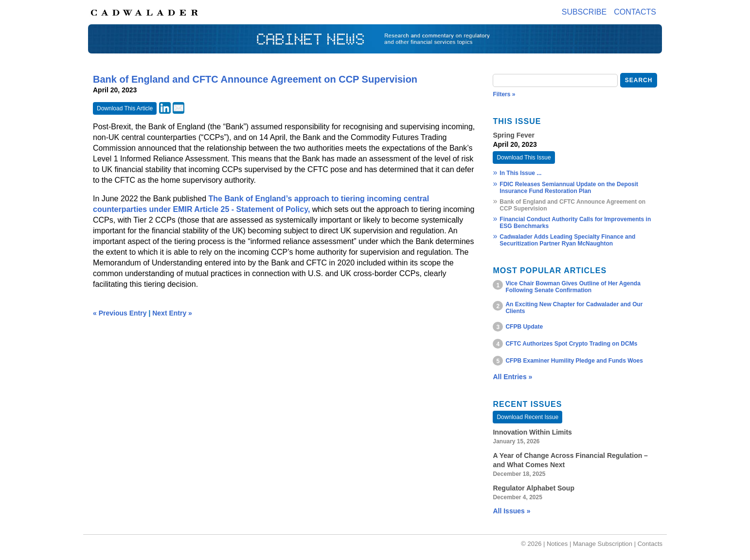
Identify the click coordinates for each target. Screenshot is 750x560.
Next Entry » (172, 313)
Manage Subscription (603, 544)
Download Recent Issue (527, 417)
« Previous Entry (120, 313)
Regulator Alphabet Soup (533, 488)
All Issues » (511, 511)
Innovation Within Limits (532, 432)
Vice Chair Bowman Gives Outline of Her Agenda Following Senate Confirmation (573, 287)
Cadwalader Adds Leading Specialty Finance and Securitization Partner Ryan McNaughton (567, 240)
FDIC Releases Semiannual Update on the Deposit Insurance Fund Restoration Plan (569, 188)
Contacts (635, 12)
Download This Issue (524, 157)
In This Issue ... (520, 173)
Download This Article (125, 108)
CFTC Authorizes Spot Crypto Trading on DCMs (571, 344)
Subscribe (584, 12)
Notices (557, 544)
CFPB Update (524, 327)
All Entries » (512, 377)
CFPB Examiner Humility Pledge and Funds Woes (574, 361)
